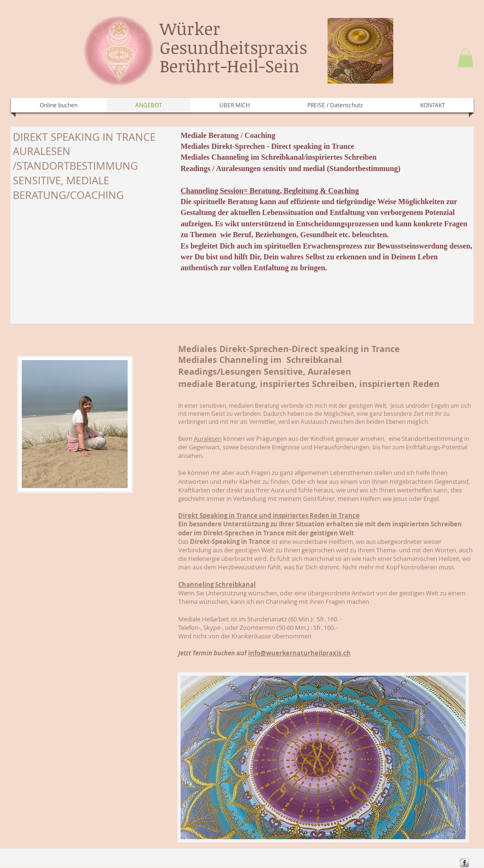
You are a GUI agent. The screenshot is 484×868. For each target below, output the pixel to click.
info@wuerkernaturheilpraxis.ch (299, 653)
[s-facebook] (464, 863)
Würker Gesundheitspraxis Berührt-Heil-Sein (233, 47)
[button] (466, 58)
